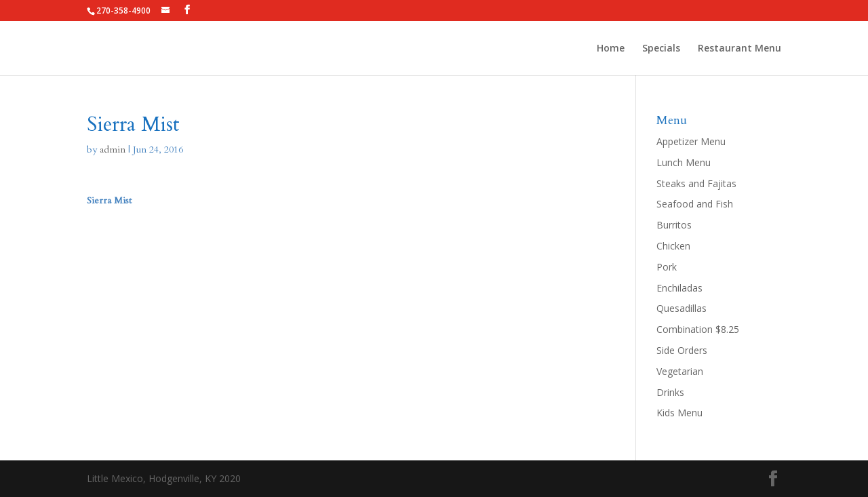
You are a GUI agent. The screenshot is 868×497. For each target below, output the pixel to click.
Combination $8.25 (698, 329)
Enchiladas (679, 288)
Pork (667, 267)
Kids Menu (679, 413)
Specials (661, 49)
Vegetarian (680, 371)
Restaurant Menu (739, 49)
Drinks (670, 392)
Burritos (674, 225)
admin (113, 150)
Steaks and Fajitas (696, 183)
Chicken (673, 246)
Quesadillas (682, 308)
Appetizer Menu (691, 141)
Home (611, 49)
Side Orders (682, 350)
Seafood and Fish (695, 204)
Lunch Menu (684, 162)
